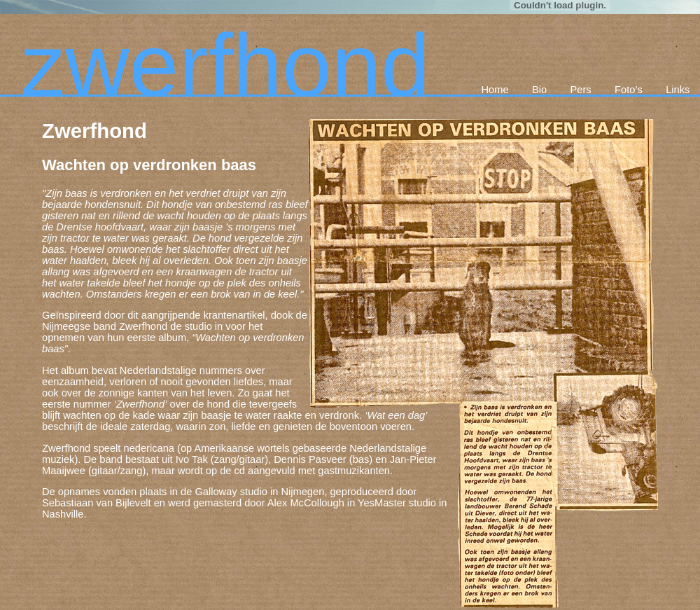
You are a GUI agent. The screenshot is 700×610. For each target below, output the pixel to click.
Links (678, 90)
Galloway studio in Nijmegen (259, 492)
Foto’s (629, 90)
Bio (539, 90)
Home (495, 90)
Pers (581, 90)
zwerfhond (225, 65)
